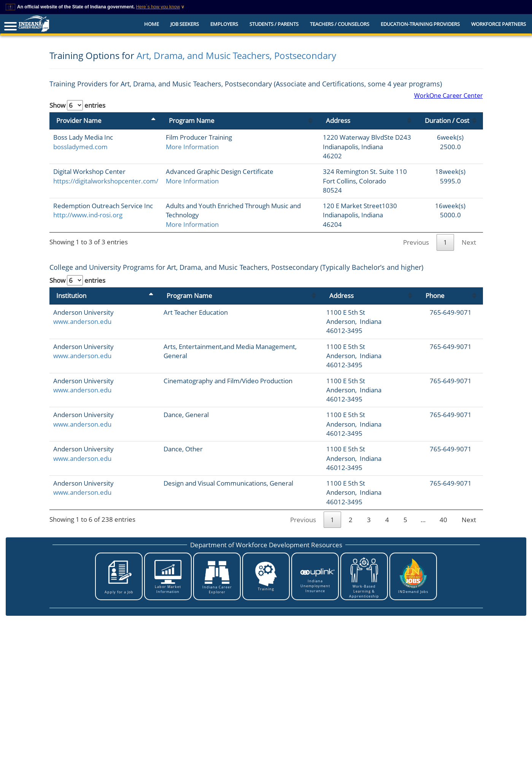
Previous (416, 242)
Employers (224, 24)
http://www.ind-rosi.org (88, 215)
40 (443, 520)
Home (152, 24)
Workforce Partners (499, 24)
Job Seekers (185, 24)
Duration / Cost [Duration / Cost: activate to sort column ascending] (447, 120)
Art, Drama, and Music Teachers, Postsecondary (236, 55)
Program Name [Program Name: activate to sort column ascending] (192, 120)
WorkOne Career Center (449, 96)
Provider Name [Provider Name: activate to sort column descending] (79, 120)
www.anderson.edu (82, 321)
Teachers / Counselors (340, 24)
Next (469, 242)
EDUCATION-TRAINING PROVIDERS (420, 24)
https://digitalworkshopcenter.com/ (106, 181)
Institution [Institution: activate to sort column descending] (71, 296)
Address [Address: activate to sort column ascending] (338, 120)
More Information (192, 147)
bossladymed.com (80, 147)
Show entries (77, 105)
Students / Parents (274, 24)
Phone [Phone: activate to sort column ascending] (435, 296)
